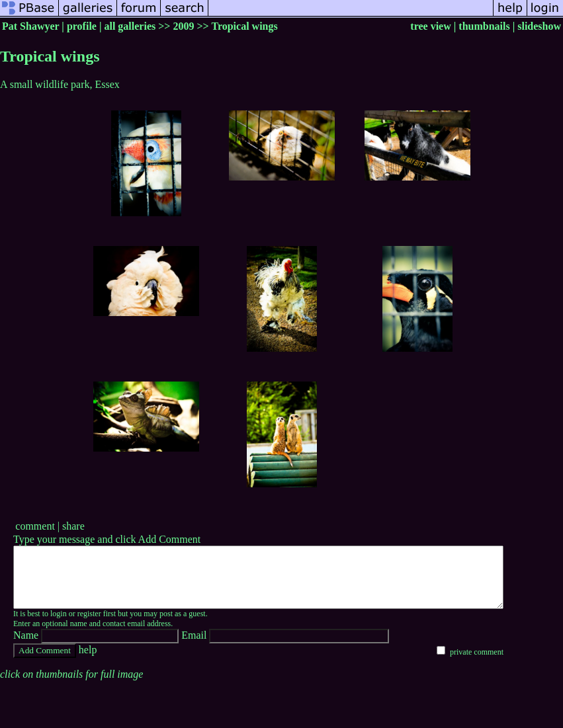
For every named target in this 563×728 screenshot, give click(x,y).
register (89, 626)
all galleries (130, 26)
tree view (430, 26)
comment (35, 526)
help (88, 662)
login (59, 626)
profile (82, 26)
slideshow (539, 26)
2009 (183, 26)
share (73, 526)
